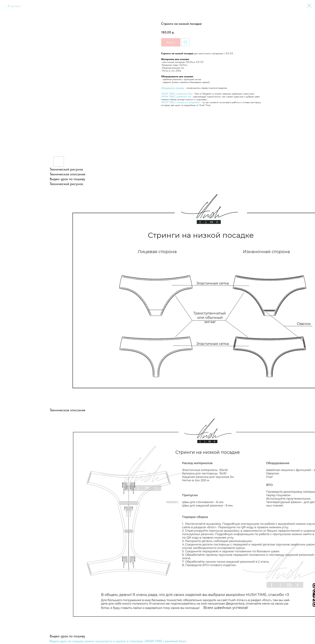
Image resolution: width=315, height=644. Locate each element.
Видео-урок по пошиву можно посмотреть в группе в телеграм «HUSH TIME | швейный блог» (118, 641)
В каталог (14, 6)
